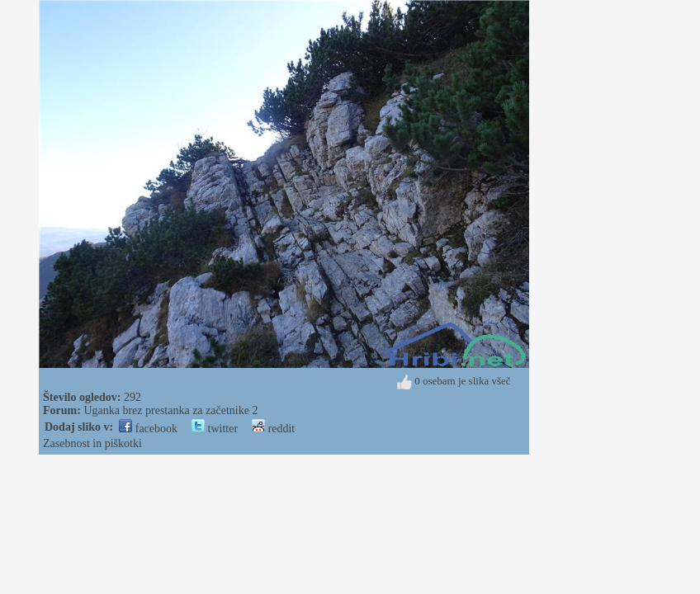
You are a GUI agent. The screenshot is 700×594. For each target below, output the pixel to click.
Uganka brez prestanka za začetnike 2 (170, 410)
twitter (215, 429)
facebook (148, 429)
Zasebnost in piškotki (92, 443)
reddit (273, 429)
